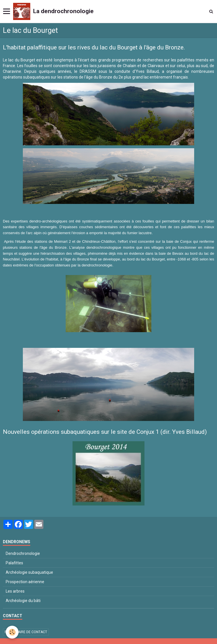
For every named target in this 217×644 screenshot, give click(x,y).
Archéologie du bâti (23, 601)
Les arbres (15, 591)
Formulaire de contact (26, 632)
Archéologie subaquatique (29, 572)
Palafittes (14, 563)
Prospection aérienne (25, 582)
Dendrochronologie (23, 553)
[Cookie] (12, 632)
